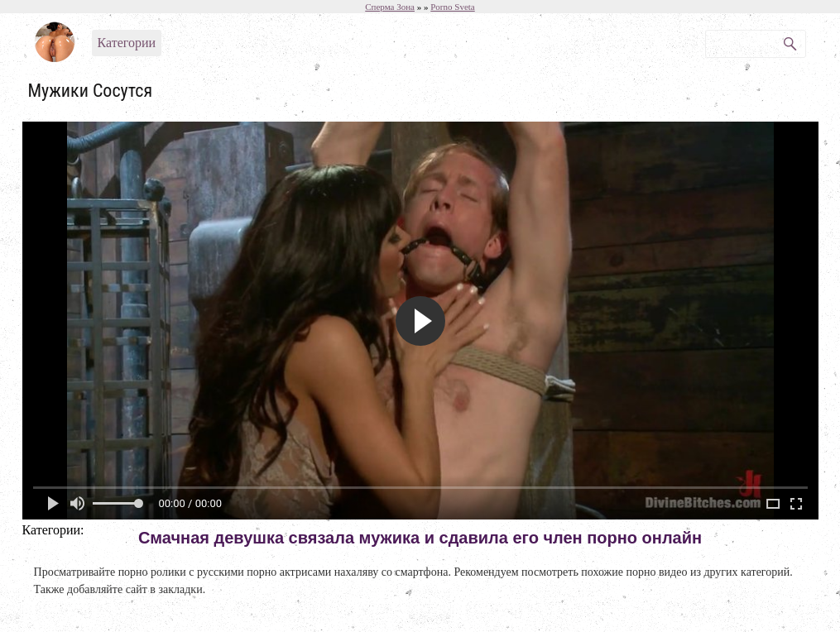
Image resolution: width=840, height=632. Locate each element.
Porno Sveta (452, 7)
